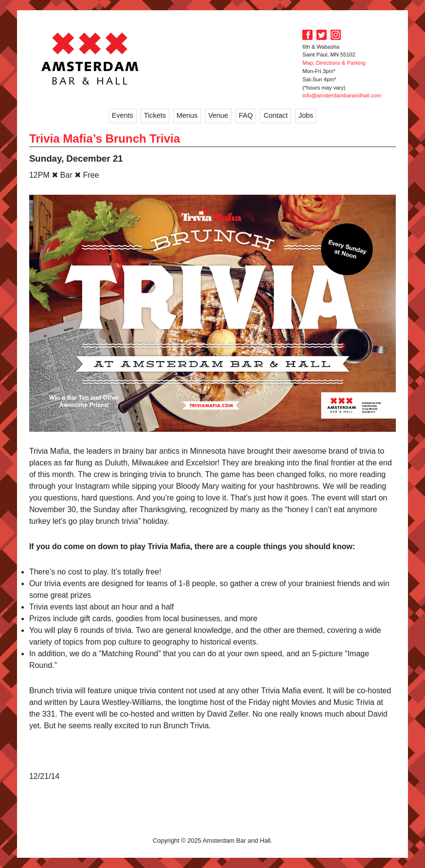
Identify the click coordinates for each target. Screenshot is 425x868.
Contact (276, 115)
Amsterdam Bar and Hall (90, 58)
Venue (218, 115)
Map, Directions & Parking (334, 63)
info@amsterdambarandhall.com (342, 95)
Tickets (155, 115)
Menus (187, 115)
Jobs (306, 115)
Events (123, 115)
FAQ (246, 115)
